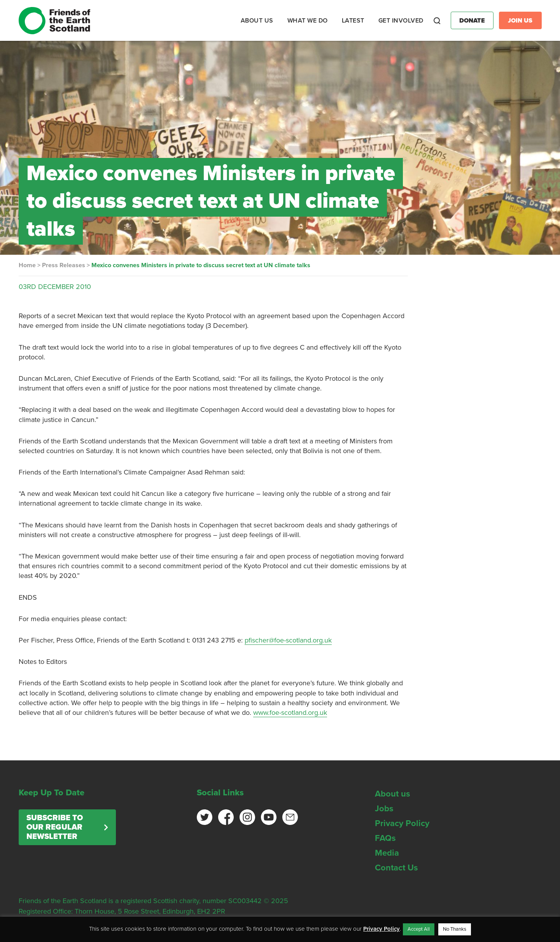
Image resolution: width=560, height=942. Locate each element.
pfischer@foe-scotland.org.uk (288, 640)
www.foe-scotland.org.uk (290, 713)
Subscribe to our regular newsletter (55, 827)
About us (393, 794)
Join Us (520, 21)
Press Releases (64, 265)
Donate (472, 21)
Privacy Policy (402, 823)
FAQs (385, 838)
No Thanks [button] (455, 929)
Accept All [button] (419, 929)
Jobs (384, 809)
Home (27, 265)
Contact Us (396, 868)
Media (387, 853)
